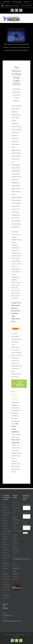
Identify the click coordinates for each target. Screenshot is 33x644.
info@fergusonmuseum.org (12, 621)
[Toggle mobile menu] (29, 17)
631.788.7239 (7, 616)
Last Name (26, 513)
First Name (27, 504)
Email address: (27, 525)
